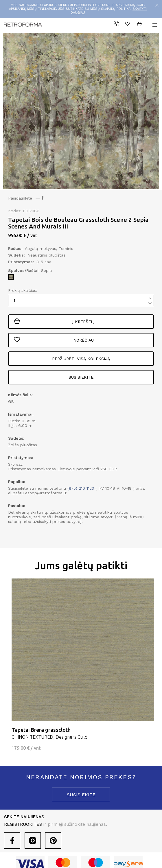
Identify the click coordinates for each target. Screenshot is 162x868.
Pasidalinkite (26, 198)
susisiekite (81, 795)
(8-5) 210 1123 (81, 488)
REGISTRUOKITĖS (23, 824)
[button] (154, 25)
